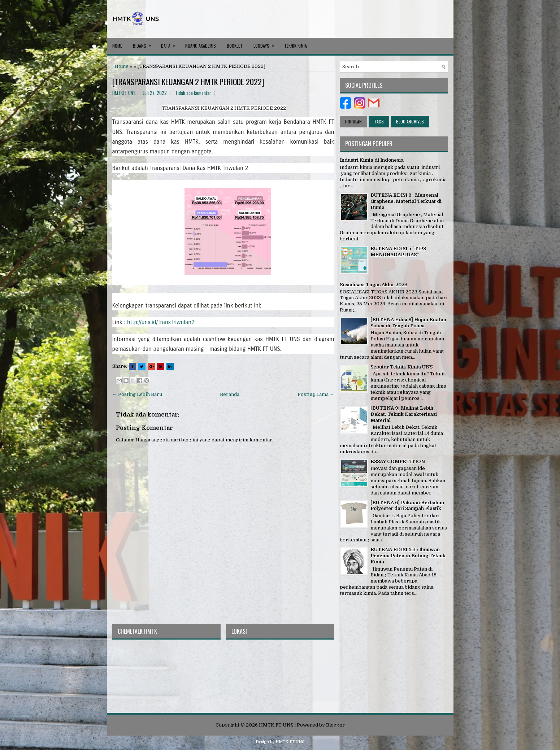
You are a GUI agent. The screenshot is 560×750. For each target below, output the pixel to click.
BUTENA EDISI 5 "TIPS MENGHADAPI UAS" (398, 252)
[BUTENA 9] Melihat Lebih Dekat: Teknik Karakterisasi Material (404, 414)
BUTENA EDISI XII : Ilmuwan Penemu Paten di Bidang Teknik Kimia (408, 556)
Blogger (335, 725)
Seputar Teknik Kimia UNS (401, 367)
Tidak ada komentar (193, 93)
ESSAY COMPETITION (398, 461)
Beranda (230, 394)
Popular (353, 121)
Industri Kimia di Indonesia (372, 160)
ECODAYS (266, 43)
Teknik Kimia (296, 46)
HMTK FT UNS (276, 725)
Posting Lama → (316, 394)
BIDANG (144, 43)
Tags (379, 121)
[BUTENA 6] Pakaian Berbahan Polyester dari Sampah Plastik (407, 506)
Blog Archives (410, 121)
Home (117, 46)
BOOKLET (235, 46)
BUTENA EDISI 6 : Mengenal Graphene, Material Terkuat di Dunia (406, 201)
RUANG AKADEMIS (201, 46)
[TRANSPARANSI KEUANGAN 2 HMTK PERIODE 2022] (188, 82)
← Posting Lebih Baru (137, 394)
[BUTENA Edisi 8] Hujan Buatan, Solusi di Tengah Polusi (409, 323)
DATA (170, 43)
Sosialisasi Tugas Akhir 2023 (374, 285)
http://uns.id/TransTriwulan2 (161, 322)
